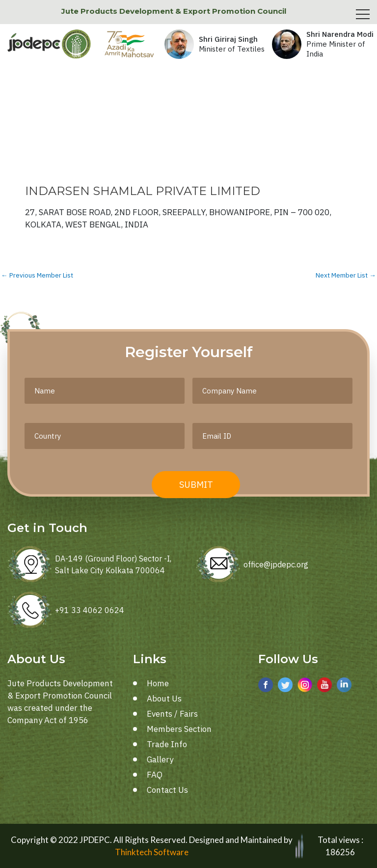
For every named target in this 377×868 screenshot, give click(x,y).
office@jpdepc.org (276, 564)
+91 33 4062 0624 (90, 610)
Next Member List (346, 276)
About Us (164, 699)
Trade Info (167, 744)
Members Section (179, 729)
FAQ (155, 775)
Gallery (160, 759)
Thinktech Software (152, 852)
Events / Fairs (172, 714)
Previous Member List (37, 276)
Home (158, 683)
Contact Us (167, 790)
